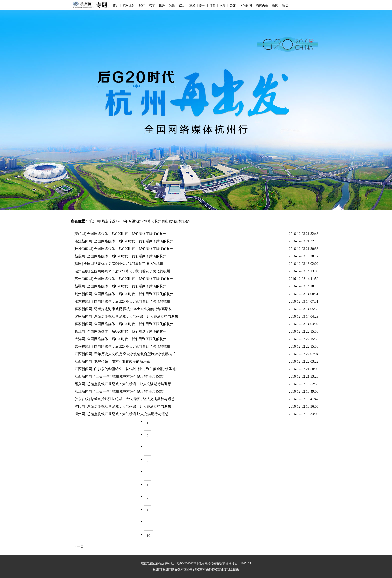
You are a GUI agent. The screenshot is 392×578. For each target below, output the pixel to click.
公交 (233, 5)
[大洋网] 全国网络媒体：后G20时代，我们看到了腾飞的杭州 (120, 339)
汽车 (152, 5)
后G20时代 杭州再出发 (155, 221)
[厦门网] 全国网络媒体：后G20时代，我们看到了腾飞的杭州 (120, 234)
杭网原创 (129, 5)
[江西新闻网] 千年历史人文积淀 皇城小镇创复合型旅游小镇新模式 (124, 354)
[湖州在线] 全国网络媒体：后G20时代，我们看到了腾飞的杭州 (122, 271)
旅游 (192, 5)
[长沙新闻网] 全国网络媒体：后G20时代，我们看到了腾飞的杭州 (124, 249)
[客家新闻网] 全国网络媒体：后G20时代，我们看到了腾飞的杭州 (124, 324)
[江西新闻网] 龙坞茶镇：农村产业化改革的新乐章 (112, 361)
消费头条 (262, 5)
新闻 (275, 5)
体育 (213, 5)
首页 (116, 5)
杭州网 (95, 221)
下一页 (79, 547)
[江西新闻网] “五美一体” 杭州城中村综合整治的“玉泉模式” (119, 376)
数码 (202, 5)
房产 (142, 5)
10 (148, 536)
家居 (223, 5)
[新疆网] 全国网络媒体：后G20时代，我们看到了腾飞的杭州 (120, 286)
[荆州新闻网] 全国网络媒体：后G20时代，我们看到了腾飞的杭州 (124, 294)
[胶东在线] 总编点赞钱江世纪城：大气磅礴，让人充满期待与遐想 (124, 399)
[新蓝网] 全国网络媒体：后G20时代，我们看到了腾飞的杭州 (120, 256)
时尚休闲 (246, 5)
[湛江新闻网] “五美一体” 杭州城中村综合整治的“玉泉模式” (119, 391)
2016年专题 (126, 221)
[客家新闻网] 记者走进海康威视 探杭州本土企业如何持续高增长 (123, 309)
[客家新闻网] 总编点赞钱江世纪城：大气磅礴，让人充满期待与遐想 (126, 316)
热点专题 (109, 221)
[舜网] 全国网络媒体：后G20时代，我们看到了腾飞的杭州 (118, 264)
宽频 (172, 5)
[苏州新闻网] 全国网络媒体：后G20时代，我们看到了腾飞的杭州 (124, 279)
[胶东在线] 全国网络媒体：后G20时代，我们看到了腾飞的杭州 (122, 301)
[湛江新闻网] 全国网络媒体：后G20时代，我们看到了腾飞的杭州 (124, 241)
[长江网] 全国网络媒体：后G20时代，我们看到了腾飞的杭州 (120, 331)
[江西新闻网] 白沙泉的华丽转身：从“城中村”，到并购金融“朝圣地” (125, 369)
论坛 (285, 5)
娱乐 (182, 5)
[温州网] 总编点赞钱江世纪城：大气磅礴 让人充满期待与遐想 (121, 414)
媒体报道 (181, 221)
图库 (162, 5)
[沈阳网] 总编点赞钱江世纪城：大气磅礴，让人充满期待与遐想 (122, 406)
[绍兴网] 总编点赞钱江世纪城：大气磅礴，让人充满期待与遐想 (122, 384)
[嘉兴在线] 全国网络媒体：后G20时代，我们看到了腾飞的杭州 (122, 346)
